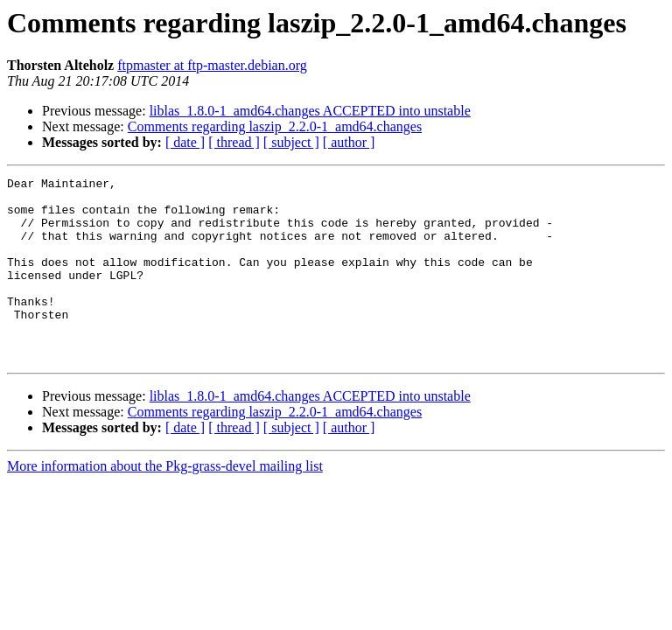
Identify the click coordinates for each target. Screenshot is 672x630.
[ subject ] (291, 142)
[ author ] (349, 142)
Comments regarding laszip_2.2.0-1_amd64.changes (275, 126)
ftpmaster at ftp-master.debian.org (212, 65)
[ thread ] (234, 142)
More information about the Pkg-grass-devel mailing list (165, 503)
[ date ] (185, 142)
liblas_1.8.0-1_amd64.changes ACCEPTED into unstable (310, 111)
